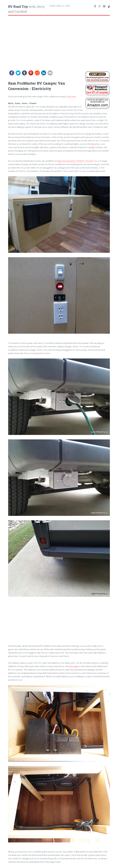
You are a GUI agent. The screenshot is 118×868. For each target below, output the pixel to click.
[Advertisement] (59, 41)
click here (72, 96)
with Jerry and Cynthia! (26, 9)
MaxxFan (95, 144)
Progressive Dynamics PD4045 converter (75, 161)
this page (74, 666)
